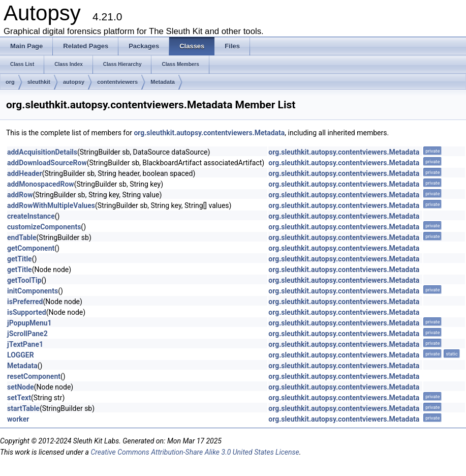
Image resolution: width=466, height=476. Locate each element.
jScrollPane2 (27, 334)
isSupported (27, 312)
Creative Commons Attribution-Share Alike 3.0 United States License (195, 452)
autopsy (74, 82)
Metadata (163, 82)
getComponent (31, 248)
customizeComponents (44, 227)
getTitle (20, 259)
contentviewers (117, 82)
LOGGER (21, 355)
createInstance (31, 216)
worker (18, 419)
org (10, 82)
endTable (22, 237)
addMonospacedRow (41, 184)
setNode (21, 387)
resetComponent (34, 376)
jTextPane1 (25, 344)
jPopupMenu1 (29, 323)
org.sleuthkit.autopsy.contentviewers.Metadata (209, 133)
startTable (23, 408)
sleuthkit (39, 82)
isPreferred (25, 302)
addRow (20, 195)
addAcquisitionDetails (42, 152)
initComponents (33, 291)
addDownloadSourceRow (47, 163)
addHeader (25, 173)
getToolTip (24, 280)
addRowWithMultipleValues (51, 205)
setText (19, 398)
